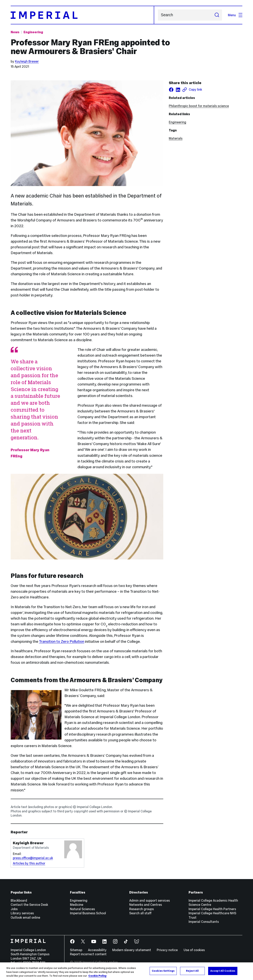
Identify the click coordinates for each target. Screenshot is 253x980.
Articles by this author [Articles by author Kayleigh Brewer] (29, 863)
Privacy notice (167, 950)
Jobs (14, 909)
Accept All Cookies (223, 971)
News (15, 32)
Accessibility (97, 950)
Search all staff (140, 913)
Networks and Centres (146, 905)
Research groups (142, 909)
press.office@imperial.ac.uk (33, 858)
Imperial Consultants (204, 922)
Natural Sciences (82, 909)
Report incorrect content (88, 954)
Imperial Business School (88, 913)
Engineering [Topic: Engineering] (33, 32)
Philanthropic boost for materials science (199, 106)
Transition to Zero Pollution (62, 641)
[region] (126, 971)
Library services (22, 913)
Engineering (177, 122)
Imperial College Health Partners (212, 909)
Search (158, 15)
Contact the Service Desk (29, 905)
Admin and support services (150, 900)
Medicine (77, 905)
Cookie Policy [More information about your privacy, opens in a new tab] (97, 976)
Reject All (192, 971)
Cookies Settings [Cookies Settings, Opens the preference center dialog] (163, 971)
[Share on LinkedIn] (178, 90)
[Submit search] (217, 15)
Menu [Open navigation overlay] (235, 15)
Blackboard (19, 900)
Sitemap (76, 950)
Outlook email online (25, 917)
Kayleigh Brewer (27, 61)
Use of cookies (194, 950)
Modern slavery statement (132, 950)
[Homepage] (82, 15)
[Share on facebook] (171, 90)
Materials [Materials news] (176, 138)
